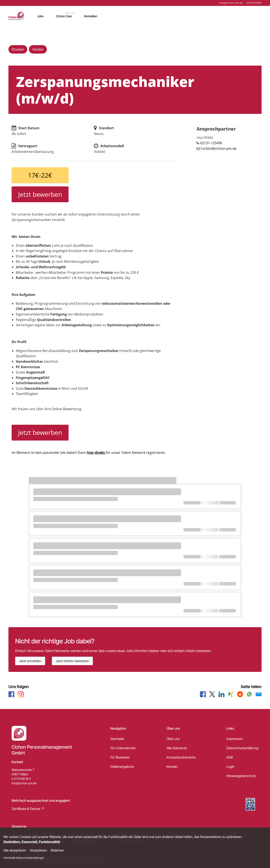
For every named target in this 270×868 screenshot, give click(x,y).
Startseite (117, 739)
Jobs (40, 16)
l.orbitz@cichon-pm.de (219, 148)
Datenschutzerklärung (242, 748)
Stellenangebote (122, 767)
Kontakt (172, 767)
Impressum (235, 739)
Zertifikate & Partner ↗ (28, 809)
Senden (38, 49)
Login (231, 767)
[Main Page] (16, 16)
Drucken (18, 49)
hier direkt (96, 453)
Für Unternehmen (123, 748)
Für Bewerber (120, 757)
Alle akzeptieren (15, 850)
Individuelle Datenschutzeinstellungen (24, 858)
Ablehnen (57, 850)
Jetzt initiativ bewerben (72, 661)
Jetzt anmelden (30, 661)
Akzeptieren (38, 850)
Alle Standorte (177, 748)
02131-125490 (211, 143)
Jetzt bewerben (40, 194)
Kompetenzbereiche (181, 757)
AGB (230, 757)
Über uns (173, 739)
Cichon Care (64, 16)
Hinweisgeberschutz (241, 776)
